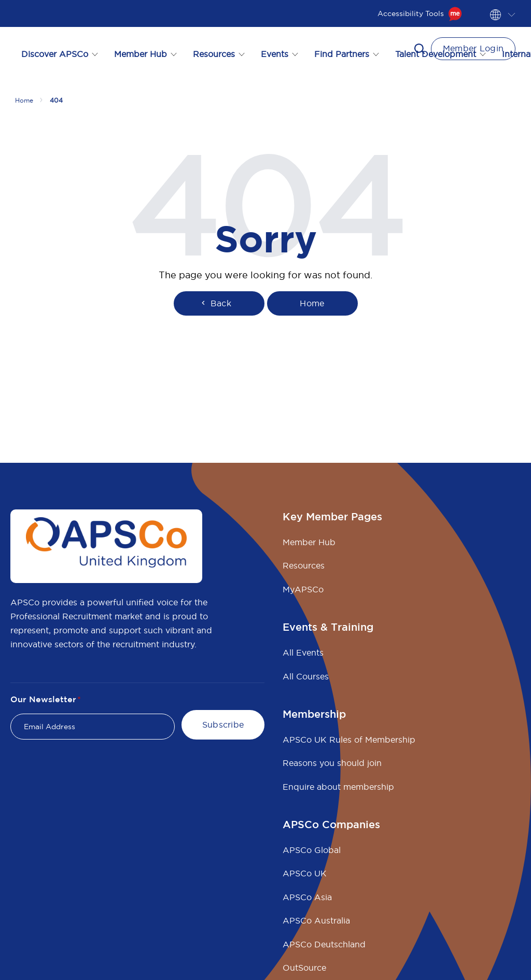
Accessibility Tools (420, 13)
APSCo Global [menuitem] (312, 850)
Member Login (473, 48)
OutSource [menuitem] (304, 968)
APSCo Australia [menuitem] (316, 920)
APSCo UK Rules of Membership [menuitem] (349, 740)
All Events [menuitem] (303, 652)
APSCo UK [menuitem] (305, 873)
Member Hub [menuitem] (309, 542)
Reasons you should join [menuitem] (332, 763)
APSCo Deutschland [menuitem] (324, 944)
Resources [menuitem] (304, 565)
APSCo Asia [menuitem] (307, 897)
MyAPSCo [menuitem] (303, 589)
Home (312, 303)
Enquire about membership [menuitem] (338, 787)
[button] (420, 49)
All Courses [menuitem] (306, 676)
